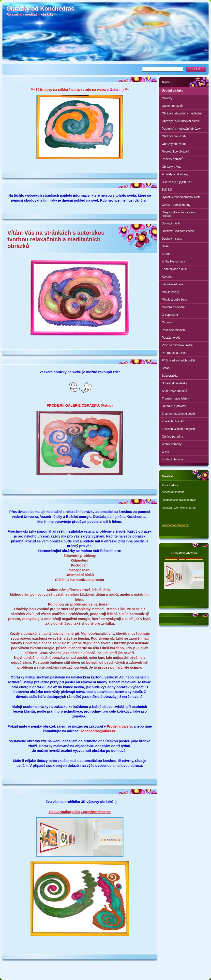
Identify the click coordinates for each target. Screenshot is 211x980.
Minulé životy (170, 292)
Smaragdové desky (174, 383)
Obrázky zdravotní (174, 144)
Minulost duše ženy (174, 300)
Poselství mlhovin (173, 330)
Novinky (167, 98)
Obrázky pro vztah (174, 136)
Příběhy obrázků (173, 159)
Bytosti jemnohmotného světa (181, 197)
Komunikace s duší (174, 269)
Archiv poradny (172, 444)
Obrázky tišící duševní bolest (181, 121)
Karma (166, 254)
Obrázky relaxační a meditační (182, 113)
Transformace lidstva (175, 399)
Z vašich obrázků (173, 421)
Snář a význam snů (174, 391)
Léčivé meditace (173, 284)
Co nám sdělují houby (176, 205)
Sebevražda (170, 376)
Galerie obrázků (172, 106)
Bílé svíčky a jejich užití (177, 182)
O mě (165, 452)
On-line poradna (172, 437)
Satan (166, 368)
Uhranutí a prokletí (174, 406)
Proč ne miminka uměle (177, 345)
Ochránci (168, 322)
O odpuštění (170, 315)
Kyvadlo (167, 277)
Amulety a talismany (175, 174)
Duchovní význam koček (178, 231)
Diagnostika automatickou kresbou (179, 214)
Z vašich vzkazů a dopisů (178, 429)
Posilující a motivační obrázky (181, 129)
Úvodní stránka (173, 91)
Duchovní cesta (172, 239)
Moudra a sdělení (173, 307)
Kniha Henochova (173, 262)
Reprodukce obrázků (175, 152)
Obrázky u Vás (172, 167)
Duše (165, 246)
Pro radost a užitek (174, 353)
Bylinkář (167, 190)
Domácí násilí (171, 223)
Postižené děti (171, 338)
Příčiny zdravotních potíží (178, 360)
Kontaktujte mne (173, 459)
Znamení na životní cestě (178, 414)
